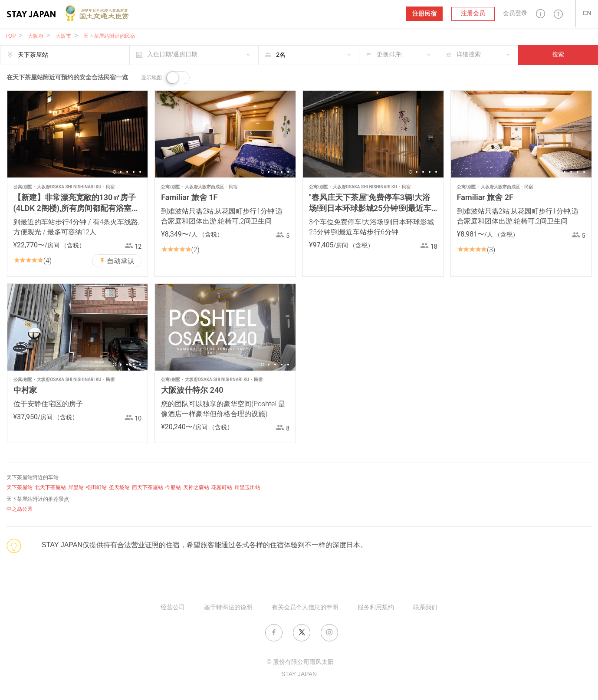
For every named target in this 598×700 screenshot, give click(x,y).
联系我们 (425, 608)
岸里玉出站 (247, 488)
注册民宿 (424, 14)
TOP (10, 36)
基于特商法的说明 (228, 608)
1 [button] (115, 172)
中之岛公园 (20, 509)
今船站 (173, 488)
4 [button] (134, 172)
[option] (78, 134)
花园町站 (222, 488)
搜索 (558, 55)
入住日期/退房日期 (172, 55)
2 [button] (121, 172)
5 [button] (140, 172)
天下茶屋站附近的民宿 (109, 36)
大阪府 (36, 36)
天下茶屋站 (20, 488)
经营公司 (173, 608)
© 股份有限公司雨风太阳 (300, 662)
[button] (540, 14)
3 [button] (127, 172)
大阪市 (63, 36)
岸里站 (76, 488)
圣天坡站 (119, 488)
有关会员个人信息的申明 (305, 608)
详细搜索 (469, 55)
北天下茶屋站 (50, 488)
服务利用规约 (376, 608)
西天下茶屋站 (148, 488)
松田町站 (96, 488)
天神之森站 (196, 488)
